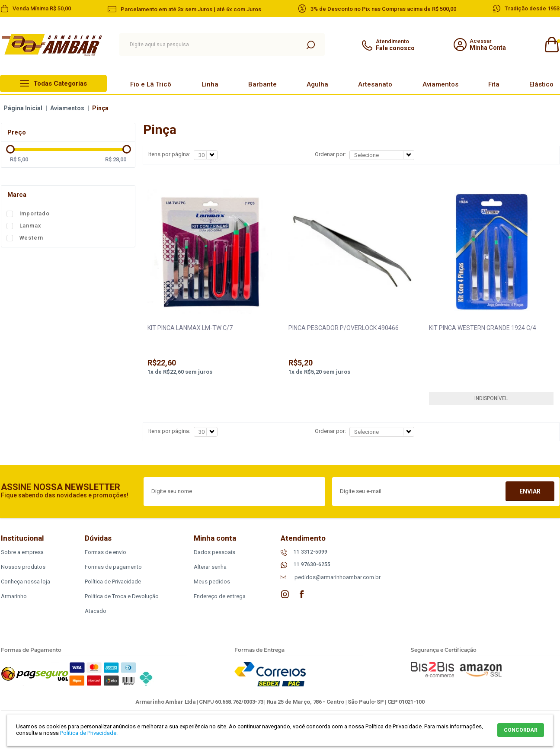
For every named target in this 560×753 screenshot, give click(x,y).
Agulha (317, 84)
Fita (494, 84)
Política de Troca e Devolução (122, 596)
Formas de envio (106, 552)
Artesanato (375, 84)
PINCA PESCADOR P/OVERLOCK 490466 (344, 328)
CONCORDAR (521, 730)
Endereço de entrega (220, 596)
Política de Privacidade (113, 582)
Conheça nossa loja (26, 582)
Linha (210, 84)
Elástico (541, 84)
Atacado (96, 611)
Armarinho (14, 596)
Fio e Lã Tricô (151, 84)
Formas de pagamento (113, 567)
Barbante (262, 84)
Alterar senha (210, 567)
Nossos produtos (23, 567)
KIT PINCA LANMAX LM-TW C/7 (190, 328)
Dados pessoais (214, 552)
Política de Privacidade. (89, 733)
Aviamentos (440, 84)
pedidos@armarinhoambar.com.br (338, 577)
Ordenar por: (330, 154)
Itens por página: (169, 154)
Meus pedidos (212, 582)
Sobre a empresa (22, 552)
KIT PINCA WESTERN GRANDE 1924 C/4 (483, 328)
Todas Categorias (60, 83)
